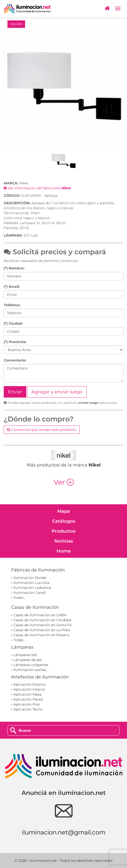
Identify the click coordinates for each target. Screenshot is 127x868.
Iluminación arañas (30, 670)
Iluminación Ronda (30, 578)
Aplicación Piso (27, 704)
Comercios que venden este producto (42, 430)
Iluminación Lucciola (31, 583)
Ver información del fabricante (37, 188)
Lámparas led (25, 655)
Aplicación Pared (28, 699)
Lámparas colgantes (31, 665)
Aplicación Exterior (30, 684)
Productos (63, 531)
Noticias (64, 541)
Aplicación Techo (28, 709)
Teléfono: (12, 305)
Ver (64, 482)
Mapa (64, 511)
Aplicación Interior (29, 689)
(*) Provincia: (15, 342)
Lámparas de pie (28, 660)
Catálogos (64, 521)
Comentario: (15, 360)
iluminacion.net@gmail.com (64, 832)
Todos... (20, 598)
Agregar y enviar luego (57, 392)
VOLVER (16, 24)
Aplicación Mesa (27, 694)
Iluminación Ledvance (32, 588)
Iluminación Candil (30, 593)
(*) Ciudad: (13, 323)
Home (64, 551)
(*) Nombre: (14, 268)
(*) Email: (12, 287)
